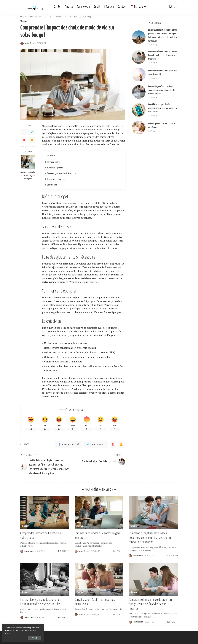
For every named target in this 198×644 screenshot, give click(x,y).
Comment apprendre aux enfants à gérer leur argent (28, 176)
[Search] (175, 7)
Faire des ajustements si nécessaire (61, 174)
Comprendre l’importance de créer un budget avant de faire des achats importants (163, 55)
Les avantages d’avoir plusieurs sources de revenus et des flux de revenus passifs (161, 90)
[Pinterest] (24, 140)
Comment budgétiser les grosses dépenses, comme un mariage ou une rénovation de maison (150, 538)
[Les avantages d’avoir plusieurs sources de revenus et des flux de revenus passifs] (139, 92)
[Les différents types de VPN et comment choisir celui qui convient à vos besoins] (139, 110)
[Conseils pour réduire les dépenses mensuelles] (99, 579)
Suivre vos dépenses (55, 168)
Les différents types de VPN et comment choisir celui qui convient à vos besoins (162, 108)
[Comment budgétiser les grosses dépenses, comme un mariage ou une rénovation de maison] (153, 513)
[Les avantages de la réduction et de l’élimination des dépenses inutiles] (45, 579)
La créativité (52, 185)
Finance (24, 21)
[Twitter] (32, 132)
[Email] (32, 140)
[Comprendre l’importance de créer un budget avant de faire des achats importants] (139, 57)
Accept (33, 638)
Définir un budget (54, 162)
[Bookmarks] (171, 7)
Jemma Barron (30, 43)
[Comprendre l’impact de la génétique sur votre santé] (139, 75)
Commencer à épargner (56, 179)
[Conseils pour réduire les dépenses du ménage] (139, 127)
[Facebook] (24, 132)
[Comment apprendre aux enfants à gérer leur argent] (28, 162)
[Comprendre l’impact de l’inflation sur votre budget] (45, 513)
